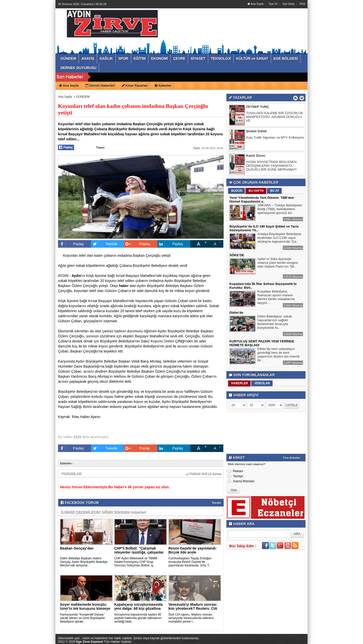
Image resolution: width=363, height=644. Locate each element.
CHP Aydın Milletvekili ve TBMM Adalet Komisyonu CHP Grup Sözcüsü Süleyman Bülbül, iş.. (136, 562)
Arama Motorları (241, 481)
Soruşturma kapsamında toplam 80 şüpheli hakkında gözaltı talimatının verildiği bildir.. (138, 618)
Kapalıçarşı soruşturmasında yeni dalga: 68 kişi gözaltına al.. (138, 608)
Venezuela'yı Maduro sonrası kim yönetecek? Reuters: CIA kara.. (193, 608)
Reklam (236, 471)
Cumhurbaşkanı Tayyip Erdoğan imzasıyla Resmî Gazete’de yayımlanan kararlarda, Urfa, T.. (190, 562)
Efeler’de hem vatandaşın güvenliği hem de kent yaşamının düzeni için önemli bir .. (278, 355)
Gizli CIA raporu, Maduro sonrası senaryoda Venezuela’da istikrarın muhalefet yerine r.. (191, 618)
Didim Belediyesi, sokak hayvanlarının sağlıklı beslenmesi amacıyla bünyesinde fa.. (275, 323)
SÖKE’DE (237, 255)
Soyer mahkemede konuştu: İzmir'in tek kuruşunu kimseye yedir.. (85, 608)
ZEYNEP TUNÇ (258, 107)
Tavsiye (235, 476)
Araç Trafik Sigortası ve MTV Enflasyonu (275, 138)
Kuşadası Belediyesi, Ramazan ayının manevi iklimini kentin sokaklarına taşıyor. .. (276, 298)
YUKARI (337, 637)
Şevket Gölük (256, 132)
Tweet (100, 148)
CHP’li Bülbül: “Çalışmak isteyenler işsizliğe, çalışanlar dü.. (139, 552)
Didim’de (236, 313)
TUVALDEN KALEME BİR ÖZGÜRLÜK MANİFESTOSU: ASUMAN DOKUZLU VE (275, 118)
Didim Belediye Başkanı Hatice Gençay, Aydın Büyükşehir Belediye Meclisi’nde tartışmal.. (84, 562)
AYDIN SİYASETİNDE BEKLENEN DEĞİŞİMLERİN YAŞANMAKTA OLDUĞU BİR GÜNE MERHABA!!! (271, 166)
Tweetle (104, 244)
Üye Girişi (288, 4)
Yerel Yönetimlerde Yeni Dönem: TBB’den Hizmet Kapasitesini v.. (262, 200)
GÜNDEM (83, 97)
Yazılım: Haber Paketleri (278, 640)
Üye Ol (273, 4)
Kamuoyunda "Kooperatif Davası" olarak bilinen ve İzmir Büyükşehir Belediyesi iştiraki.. (83, 618)
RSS (302, 4)
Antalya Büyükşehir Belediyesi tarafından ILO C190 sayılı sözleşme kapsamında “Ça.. (279, 238)
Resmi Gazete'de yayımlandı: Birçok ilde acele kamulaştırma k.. (193, 552)
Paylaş (71, 244)
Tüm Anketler (292, 458)
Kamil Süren (256, 156)
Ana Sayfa (255, 4)
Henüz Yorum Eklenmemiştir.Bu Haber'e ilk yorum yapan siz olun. (115, 487)
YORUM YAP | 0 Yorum (203, 474)
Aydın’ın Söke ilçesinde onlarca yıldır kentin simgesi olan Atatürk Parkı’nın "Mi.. (278, 263)
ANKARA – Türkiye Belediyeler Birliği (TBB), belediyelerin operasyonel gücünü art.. (280, 210)
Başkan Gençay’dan (77, 548)
